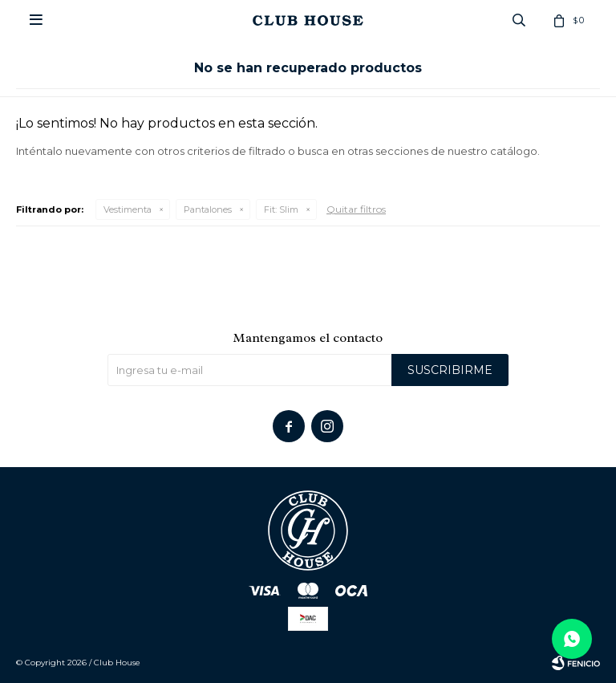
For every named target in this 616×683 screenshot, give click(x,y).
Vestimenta (128, 209)
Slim (281, 209)
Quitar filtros (356, 209)
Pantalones (208, 209)
